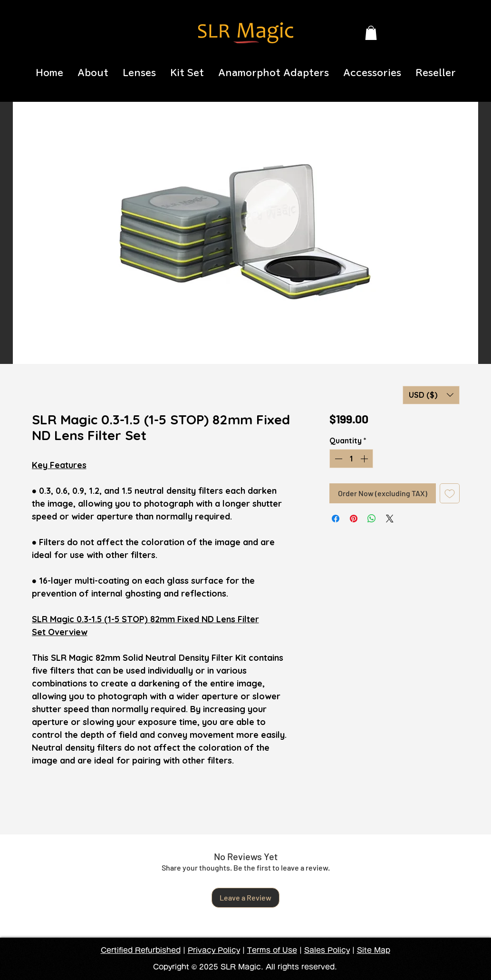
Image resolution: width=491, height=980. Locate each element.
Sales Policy (327, 950)
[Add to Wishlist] (450, 493)
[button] (371, 33)
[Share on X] (390, 519)
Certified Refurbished (141, 950)
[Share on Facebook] (336, 519)
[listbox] (431, 395)
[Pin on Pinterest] (354, 519)
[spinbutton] (351, 459)
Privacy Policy (214, 950)
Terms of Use (272, 950)
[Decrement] (337, 459)
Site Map (374, 950)
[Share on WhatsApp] (372, 519)
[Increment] (365, 459)
